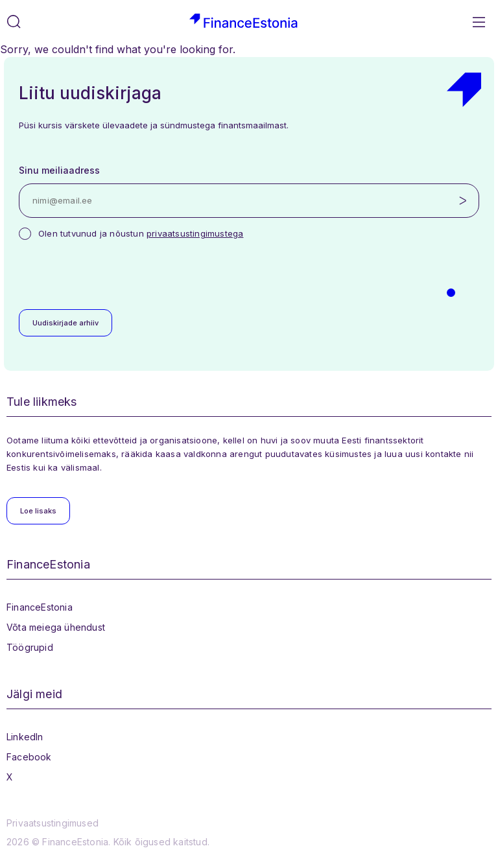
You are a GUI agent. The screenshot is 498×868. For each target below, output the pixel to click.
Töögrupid (30, 647)
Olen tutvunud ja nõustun (141, 233)
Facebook (29, 757)
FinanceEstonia (40, 607)
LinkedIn (25, 737)
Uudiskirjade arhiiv (65, 323)
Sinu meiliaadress (59, 170)
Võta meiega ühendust (56, 627)
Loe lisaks (38, 511)
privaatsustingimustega (195, 233)
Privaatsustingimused (53, 823)
